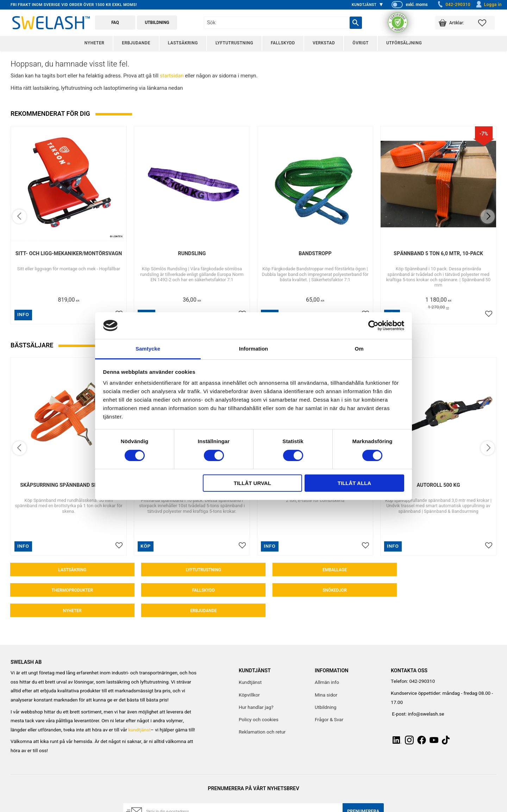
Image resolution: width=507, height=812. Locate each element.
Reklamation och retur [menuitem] (262, 713)
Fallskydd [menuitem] (283, 43)
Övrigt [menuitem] (361, 43)
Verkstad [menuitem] (324, 43)
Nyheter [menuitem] (94, 43)
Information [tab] (254, 349)
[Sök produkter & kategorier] (277, 23)
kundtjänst (139, 711)
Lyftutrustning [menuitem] (234, 43)
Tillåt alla (354, 483)
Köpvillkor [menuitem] (249, 676)
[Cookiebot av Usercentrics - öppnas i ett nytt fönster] (373, 326)
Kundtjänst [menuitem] (364, 5)
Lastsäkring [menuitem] (183, 43)
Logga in (489, 5)
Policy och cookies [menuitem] (259, 701)
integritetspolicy (212, 807)
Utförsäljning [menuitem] (404, 43)
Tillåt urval (252, 483)
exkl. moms (417, 5)
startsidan (172, 76)
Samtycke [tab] (148, 349)
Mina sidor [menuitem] (326, 676)
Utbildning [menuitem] (326, 689)
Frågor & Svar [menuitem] (329, 701)
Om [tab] (359, 349)
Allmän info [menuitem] (327, 664)
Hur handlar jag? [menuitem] (256, 689)
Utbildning (157, 23)
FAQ (115, 23)
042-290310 (453, 5)
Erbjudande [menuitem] (136, 43)
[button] (486, 23)
